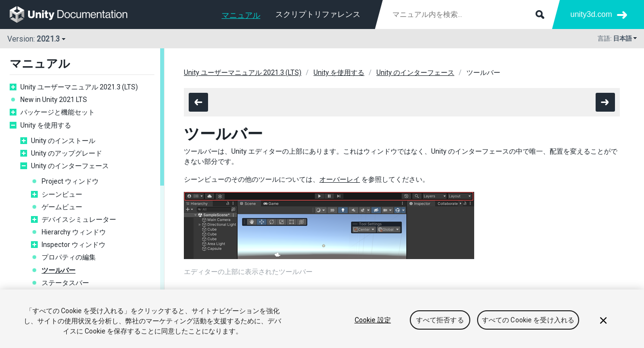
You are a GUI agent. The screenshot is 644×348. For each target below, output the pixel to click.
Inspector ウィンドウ (74, 245)
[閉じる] (603, 320)
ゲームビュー (62, 207)
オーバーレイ (340, 179)
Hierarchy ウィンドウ (74, 232)
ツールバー (59, 270)
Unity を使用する (46, 125)
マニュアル (241, 15)
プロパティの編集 (69, 257)
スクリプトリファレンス (318, 14)
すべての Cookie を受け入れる (528, 320)
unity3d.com (591, 14)
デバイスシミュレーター (79, 219)
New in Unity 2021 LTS (54, 100)
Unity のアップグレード (67, 153)
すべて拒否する (440, 320)
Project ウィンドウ (70, 181)
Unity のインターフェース (70, 166)
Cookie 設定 (373, 320)
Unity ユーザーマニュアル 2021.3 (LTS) (79, 87)
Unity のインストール (63, 141)
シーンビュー (62, 194)
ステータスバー (65, 283)
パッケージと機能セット (58, 112)
